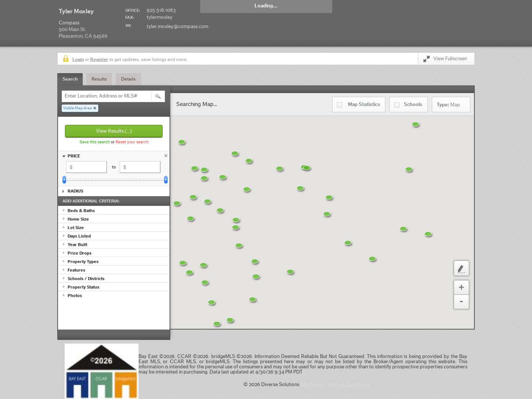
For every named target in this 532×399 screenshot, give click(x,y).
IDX (304, 385)
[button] (236, 325)
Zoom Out (461, 302)
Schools (413, 105)
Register (99, 59)
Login (78, 59)
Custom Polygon (461, 268)
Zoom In (461, 287)
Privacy (317, 385)
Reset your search (132, 142)
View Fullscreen (445, 60)
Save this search (95, 142)
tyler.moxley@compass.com (178, 27)
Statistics (364, 105)
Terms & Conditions (348, 385)
